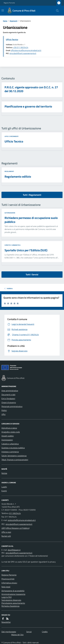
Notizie (4, 473)
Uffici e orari (6, 532)
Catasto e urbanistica (12, 245)
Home (5, 21)
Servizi (29, 632)
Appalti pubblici (8, 436)
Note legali (6, 587)
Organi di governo (9, 402)
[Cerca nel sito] (56, 11)
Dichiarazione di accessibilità (13, 591)
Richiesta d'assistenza (10, 606)
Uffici (4, 414)
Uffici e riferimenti (11, 136)
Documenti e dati (8, 395)
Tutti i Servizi (32, 275)
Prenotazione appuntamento (13, 603)
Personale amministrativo (12, 406)
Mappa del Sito (17, 635)
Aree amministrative (10, 391)
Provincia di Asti (8, 579)
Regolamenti (9, 171)
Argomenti (14, 21)
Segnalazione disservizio (11, 600)
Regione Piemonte (9, 3)
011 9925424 (15, 513)
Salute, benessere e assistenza (14, 456)
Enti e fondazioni (8, 398)
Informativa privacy (9, 583)
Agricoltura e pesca (9, 428)
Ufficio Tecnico (12, 39)
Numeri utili (6, 536)
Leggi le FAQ (7, 597)
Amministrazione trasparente (13, 594)
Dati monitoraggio (9, 632)
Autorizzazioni (10, 213)
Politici (4, 410)
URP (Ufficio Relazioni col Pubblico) (15, 528)
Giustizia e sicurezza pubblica (13, 448)
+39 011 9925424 (21, 47)
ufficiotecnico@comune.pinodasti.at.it (26, 50)
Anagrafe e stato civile (11, 432)
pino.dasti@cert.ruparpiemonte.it (23, 53)
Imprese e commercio (10, 452)
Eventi (4, 491)
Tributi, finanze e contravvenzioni (15, 460)
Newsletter (6, 622)
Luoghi (4, 487)
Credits (45, 632)
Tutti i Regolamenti (32, 195)
